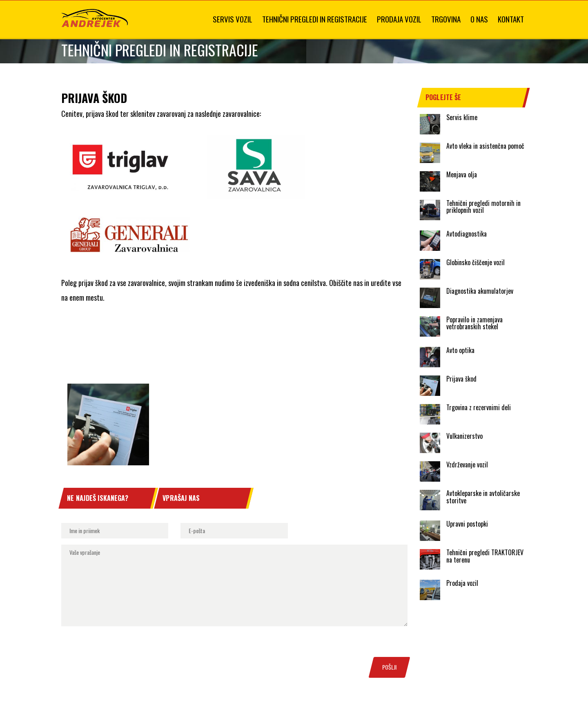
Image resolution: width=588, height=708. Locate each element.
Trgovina (446, 19)
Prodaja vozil (399, 19)
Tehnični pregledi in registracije (315, 19)
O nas (479, 19)
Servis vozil (233, 19)
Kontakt (511, 19)
